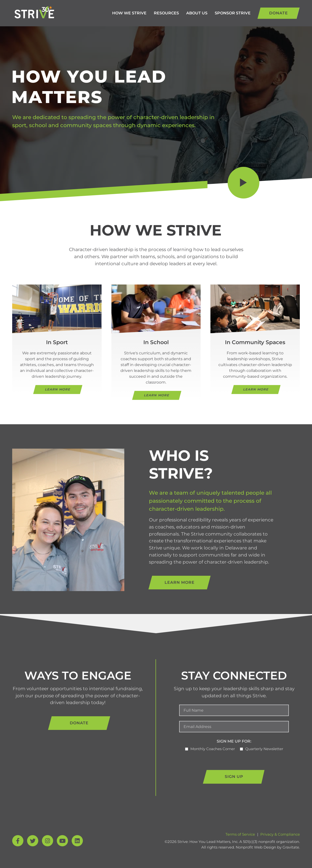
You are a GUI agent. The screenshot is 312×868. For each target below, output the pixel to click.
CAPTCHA (189, 760)
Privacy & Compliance (280, 834)
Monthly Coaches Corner (213, 749)
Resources (166, 13)
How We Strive (129, 13)
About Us (197, 13)
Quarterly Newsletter (264, 749)
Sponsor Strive (233, 13)
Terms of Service (240, 834)
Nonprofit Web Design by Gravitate (267, 847)
